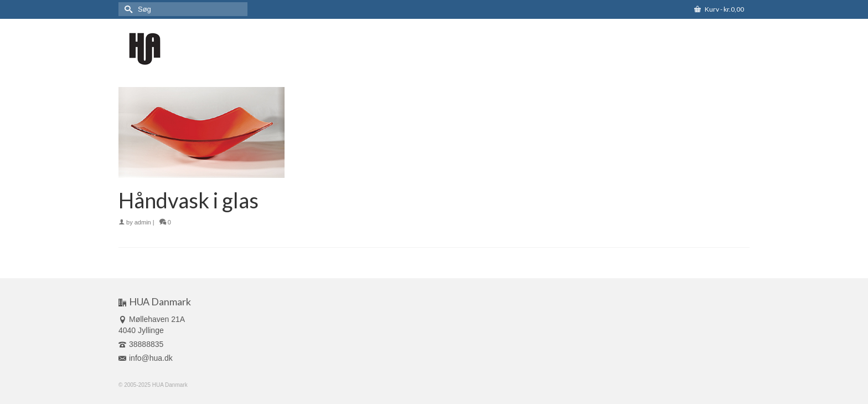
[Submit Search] (127, 9)
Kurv (719, 9)
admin (143, 222)
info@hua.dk (146, 358)
